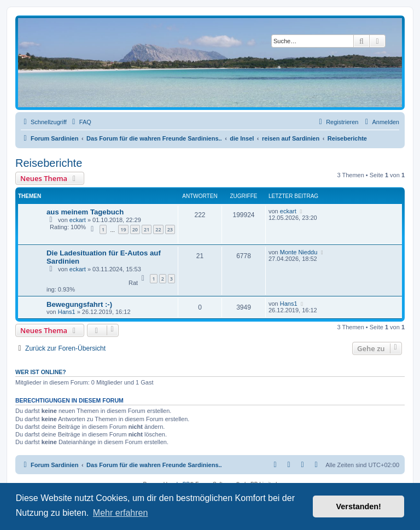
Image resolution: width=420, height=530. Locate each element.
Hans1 (67, 312)
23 (170, 229)
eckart (78, 220)
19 (123, 229)
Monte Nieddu (299, 252)
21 (147, 229)
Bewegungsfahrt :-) (79, 304)
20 (135, 229)
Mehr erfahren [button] (121, 513)
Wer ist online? (41, 372)
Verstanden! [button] (359, 506)
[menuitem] (80, 122)
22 (158, 229)
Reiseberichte (49, 163)
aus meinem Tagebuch (85, 212)
